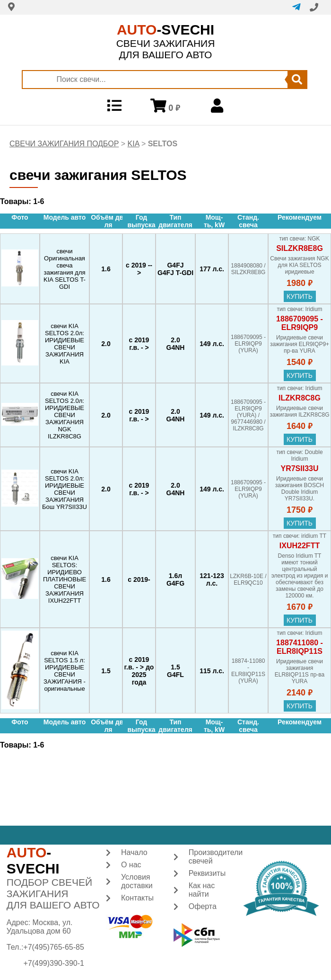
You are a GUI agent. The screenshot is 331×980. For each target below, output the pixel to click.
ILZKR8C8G (300, 398)
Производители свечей (216, 857)
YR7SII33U (299, 468)
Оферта (203, 906)
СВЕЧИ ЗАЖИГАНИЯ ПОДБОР (64, 144)
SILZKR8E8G (300, 248)
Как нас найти (202, 890)
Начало (134, 852)
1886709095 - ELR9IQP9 (300, 323)
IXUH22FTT (300, 546)
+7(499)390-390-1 (54, 963)
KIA (134, 144)
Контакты (137, 898)
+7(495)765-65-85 (54, 947)
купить (300, 296)
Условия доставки (137, 881)
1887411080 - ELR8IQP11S (300, 647)
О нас (131, 865)
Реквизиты (207, 873)
